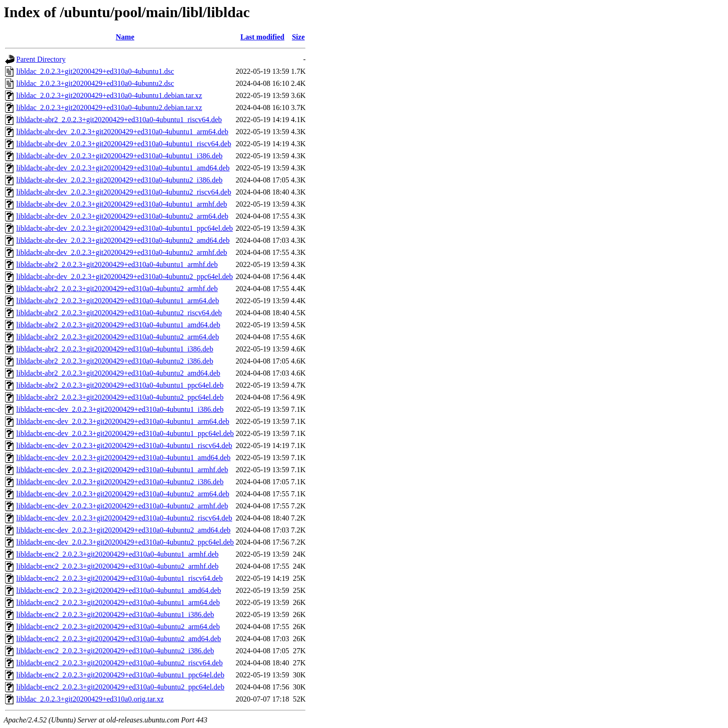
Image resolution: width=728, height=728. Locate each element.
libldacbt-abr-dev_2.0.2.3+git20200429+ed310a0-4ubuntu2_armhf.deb (122, 252)
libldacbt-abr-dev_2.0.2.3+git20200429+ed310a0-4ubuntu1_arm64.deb (122, 132)
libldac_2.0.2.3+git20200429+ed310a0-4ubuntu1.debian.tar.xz (109, 95)
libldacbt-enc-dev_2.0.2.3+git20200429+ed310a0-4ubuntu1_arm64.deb (123, 421)
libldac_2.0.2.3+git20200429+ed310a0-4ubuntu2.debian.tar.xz (109, 107)
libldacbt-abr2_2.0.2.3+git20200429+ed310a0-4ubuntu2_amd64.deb (118, 373)
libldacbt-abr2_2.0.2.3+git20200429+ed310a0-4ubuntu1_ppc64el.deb (120, 385)
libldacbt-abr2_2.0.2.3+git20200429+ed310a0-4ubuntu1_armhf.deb (117, 264)
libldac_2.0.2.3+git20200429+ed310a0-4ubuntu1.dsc (95, 71)
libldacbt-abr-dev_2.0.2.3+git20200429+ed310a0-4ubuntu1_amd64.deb (123, 168)
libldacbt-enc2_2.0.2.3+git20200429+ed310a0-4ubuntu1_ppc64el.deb (120, 675)
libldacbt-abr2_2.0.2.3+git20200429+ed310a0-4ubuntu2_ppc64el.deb (120, 397)
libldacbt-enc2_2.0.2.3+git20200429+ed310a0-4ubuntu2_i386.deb (115, 651)
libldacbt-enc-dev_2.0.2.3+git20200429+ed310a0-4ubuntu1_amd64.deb (123, 458)
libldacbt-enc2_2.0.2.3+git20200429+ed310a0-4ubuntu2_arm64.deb (118, 627)
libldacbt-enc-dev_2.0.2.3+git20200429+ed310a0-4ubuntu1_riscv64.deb (124, 445)
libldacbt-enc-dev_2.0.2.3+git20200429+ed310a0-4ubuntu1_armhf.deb (122, 470)
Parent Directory (41, 59)
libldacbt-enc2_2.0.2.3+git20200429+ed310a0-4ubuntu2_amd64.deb (119, 639)
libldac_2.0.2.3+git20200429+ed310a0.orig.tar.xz (90, 699)
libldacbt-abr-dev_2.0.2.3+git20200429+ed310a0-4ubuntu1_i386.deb (119, 156)
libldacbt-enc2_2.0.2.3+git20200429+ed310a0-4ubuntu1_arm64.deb (118, 602)
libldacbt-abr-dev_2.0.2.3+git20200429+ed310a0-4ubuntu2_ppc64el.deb (125, 276)
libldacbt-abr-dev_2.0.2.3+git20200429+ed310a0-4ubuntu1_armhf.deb (122, 204)
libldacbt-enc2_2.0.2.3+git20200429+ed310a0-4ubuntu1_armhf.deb (117, 554)
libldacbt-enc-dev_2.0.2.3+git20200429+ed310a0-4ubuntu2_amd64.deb (123, 530)
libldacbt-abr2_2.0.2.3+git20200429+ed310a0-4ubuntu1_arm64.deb (118, 301)
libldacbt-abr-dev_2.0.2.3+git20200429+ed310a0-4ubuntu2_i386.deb (119, 180)
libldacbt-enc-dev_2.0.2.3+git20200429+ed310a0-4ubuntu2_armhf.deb (122, 506)
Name (125, 37)
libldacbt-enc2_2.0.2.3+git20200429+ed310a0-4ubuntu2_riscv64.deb (120, 663)
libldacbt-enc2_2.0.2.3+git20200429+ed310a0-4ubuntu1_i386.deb (115, 614)
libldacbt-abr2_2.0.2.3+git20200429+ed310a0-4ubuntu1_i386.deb (115, 349)
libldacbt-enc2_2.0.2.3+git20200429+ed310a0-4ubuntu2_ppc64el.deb (120, 687)
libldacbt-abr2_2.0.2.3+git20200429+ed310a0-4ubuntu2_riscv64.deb (119, 313)
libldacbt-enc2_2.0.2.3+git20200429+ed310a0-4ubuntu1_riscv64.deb (120, 578)
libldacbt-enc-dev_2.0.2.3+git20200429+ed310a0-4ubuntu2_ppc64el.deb (125, 542)
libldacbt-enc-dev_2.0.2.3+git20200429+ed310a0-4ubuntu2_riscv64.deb (124, 518)
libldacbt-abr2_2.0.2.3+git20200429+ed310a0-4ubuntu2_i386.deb (115, 361)
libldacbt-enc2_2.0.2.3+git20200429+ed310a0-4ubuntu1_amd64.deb (119, 590)
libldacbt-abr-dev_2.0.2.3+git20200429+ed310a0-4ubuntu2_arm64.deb (122, 216)
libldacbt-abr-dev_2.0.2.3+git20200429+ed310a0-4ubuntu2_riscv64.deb (124, 192)
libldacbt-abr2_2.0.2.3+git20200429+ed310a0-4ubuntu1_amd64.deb (118, 325)
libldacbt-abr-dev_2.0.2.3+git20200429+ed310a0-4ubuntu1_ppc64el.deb (125, 228)
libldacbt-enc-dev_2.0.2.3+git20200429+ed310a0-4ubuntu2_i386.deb (120, 482)
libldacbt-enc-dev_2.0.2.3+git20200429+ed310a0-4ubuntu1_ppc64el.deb (125, 433)
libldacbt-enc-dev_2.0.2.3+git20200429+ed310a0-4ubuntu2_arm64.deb (123, 494)
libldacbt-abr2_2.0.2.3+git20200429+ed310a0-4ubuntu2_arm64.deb (118, 337)
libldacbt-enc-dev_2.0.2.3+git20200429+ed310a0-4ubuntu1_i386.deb (120, 409)
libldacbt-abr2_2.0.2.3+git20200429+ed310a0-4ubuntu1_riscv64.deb (119, 120)
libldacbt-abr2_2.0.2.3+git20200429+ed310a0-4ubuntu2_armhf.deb (117, 289)
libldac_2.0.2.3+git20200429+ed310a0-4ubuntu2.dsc (95, 83)
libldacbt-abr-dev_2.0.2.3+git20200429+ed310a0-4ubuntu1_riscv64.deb (124, 144)
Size (299, 37)
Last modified (263, 37)
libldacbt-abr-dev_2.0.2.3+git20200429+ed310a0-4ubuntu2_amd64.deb (123, 240)
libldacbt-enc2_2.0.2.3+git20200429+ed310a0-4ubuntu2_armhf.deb (117, 566)
